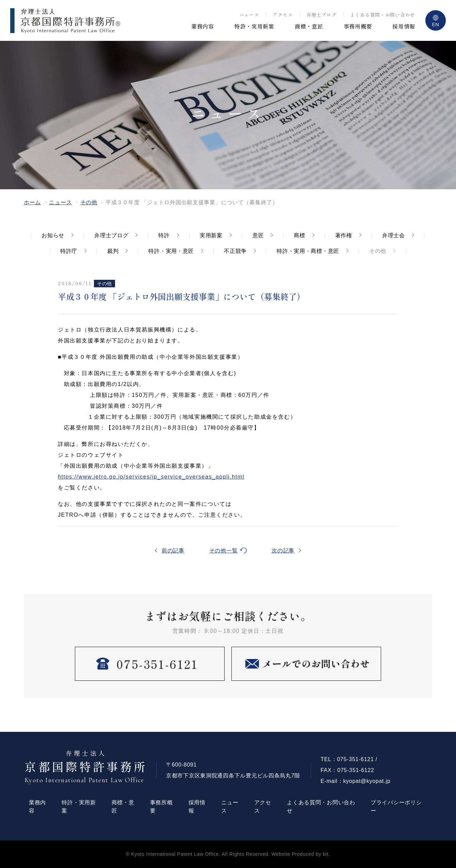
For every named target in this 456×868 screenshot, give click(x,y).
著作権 (344, 235)
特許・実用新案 (254, 26)
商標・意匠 (309, 26)
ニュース (249, 15)
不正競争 (235, 251)
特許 (164, 235)
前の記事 (173, 551)
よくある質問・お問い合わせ (383, 15)
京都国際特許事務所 (86, 767)
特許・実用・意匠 (171, 251)
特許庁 (69, 251)
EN (436, 25)
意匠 (258, 235)
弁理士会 (394, 235)
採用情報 (404, 26)
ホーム (32, 202)
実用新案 (211, 235)
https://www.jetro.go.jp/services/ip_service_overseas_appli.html (151, 477)
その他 (89, 202)
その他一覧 (224, 551)
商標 (299, 235)
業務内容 (203, 26)
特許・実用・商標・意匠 (308, 251)
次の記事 (283, 551)
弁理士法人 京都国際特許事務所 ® (65, 21)
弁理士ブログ (321, 15)
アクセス (283, 15)
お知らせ (53, 235)
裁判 (113, 251)
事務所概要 (358, 26)
